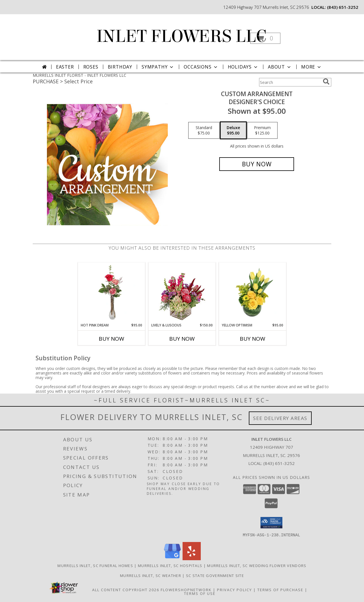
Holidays (243, 67)
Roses (91, 67)
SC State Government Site (215, 575)
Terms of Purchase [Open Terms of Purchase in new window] (280, 589)
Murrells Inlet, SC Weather (151, 575)
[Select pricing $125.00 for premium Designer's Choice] (262, 131)
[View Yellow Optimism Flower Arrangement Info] (253, 293)
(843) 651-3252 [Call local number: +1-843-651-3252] (343, 7)
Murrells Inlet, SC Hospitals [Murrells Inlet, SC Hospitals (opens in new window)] (170, 565)
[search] (326, 82)
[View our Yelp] (192, 558)
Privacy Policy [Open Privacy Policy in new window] (234, 589)
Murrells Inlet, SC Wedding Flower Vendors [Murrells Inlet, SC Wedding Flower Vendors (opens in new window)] (257, 565)
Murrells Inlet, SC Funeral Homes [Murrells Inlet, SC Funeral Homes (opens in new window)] (95, 565)
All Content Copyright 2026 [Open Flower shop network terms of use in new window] (126, 589)
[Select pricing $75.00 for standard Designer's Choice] (204, 131)
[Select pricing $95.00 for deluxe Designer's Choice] (233, 131)
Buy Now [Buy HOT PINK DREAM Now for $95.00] (111, 339)
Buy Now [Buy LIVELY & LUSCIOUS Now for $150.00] (182, 339)
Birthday (120, 67)
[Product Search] (290, 82)
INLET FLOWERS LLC (181, 36)
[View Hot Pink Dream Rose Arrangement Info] (112, 293)
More (312, 67)
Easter (65, 67)
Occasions (201, 67)
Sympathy (158, 67)
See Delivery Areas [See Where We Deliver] (280, 418)
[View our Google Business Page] (172, 558)
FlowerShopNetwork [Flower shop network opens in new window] (186, 589)
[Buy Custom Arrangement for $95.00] (257, 164)
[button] (265, 38)
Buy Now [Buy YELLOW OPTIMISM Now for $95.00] (253, 339)
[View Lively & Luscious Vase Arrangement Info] (182, 293)
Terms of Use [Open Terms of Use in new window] (200, 593)
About (280, 67)
